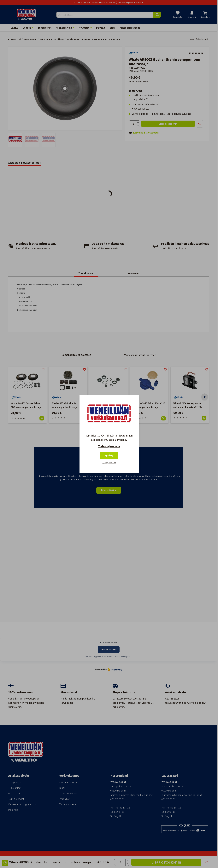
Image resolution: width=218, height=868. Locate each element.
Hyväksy (109, 456)
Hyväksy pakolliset (109, 463)
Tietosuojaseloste (109, 446)
